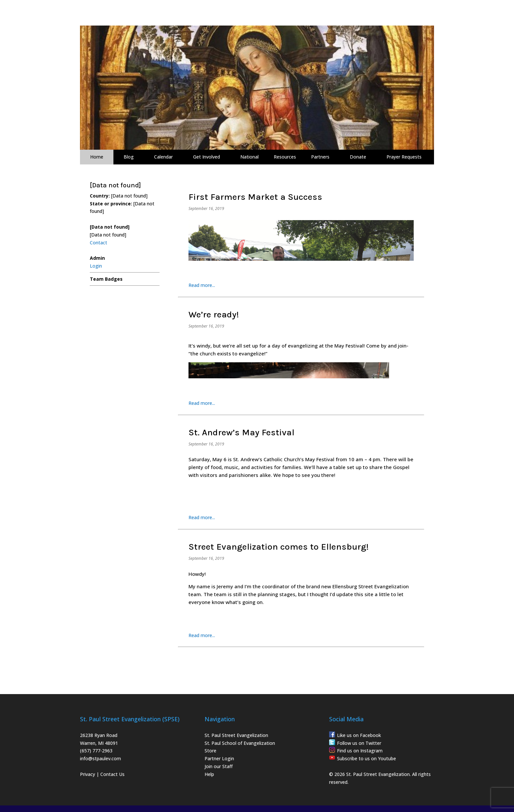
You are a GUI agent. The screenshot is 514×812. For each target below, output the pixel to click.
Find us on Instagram (360, 751)
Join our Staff (219, 766)
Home (97, 157)
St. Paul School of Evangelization (240, 743)
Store (210, 751)
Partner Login (219, 758)
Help (209, 774)
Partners (320, 157)
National (249, 157)
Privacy (88, 774)
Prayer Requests (404, 157)
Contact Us (112, 774)
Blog (129, 157)
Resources (285, 157)
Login (96, 266)
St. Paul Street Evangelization (236, 735)
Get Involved (207, 157)
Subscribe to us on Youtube (366, 758)
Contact (99, 243)
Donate (358, 157)
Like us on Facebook (359, 735)
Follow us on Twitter (359, 743)
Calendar (163, 157)
